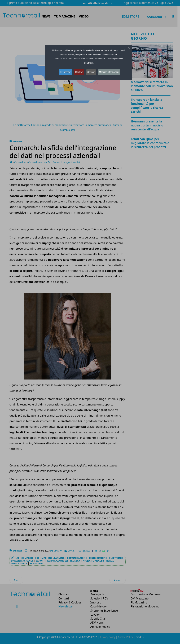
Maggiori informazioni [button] (111, 72)
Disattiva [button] (79, 72)
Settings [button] (92, 72)
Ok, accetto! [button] (64, 72)
